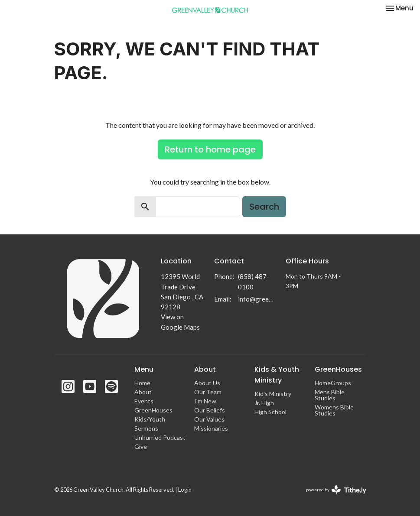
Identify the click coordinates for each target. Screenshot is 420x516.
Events (144, 401)
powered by (336, 490)
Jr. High (264, 403)
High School (270, 412)
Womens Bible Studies (334, 410)
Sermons (146, 428)
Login (185, 490)
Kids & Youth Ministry (277, 375)
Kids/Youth (150, 419)
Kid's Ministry (273, 394)
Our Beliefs (210, 410)
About (143, 392)
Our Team (208, 392)
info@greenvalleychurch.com (257, 299)
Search (264, 207)
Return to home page (210, 149)
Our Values (209, 419)
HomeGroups (333, 383)
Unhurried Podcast (160, 437)
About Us (207, 383)
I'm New (205, 401)
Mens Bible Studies (330, 395)
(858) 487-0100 (254, 281)
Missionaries (211, 428)
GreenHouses (153, 410)
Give (141, 446)
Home (142, 383)
